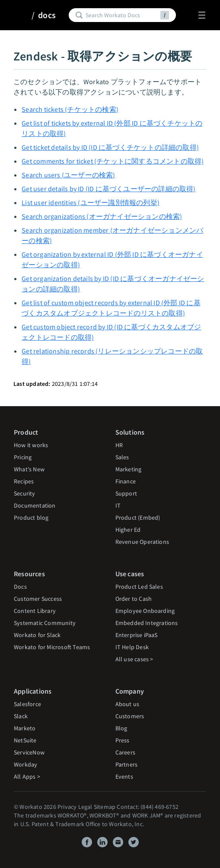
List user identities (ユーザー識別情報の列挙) (91, 202)
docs (47, 15)
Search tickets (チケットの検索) (70, 109)
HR (119, 445)
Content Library (35, 611)
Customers (130, 716)
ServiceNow (29, 752)
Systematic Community (45, 623)
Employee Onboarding (145, 611)
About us (128, 704)
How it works (31, 445)
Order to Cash (134, 599)
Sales (122, 457)
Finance (126, 481)
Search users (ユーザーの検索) (68, 175)
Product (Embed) (138, 518)
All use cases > (134, 659)
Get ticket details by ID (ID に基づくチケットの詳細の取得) (110, 147)
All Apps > (27, 776)
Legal (85, 807)
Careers (125, 752)
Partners (127, 764)
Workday (26, 764)
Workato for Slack (37, 635)
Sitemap (105, 807)
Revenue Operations (142, 542)
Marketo (25, 728)
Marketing (129, 469)
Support (126, 493)
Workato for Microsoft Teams (52, 647)
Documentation (35, 505)
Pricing (23, 457)
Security (25, 493)
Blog (121, 728)
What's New (29, 469)
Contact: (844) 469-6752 (148, 807)
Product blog (31, 518)
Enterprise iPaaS (137, 635)
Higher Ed (128, 530)
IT (118, 505)
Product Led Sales (139, 587)
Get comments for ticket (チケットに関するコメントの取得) (113, 161)
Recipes (24, 481)
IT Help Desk (132, 647)
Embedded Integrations (147, 623)
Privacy (67, 807)
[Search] (121, 15)
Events (124, 776)
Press (123, 740)
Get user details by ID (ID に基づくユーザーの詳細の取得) (108, 189)
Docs (20, 587)
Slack (21, 716)
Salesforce (27, 704)
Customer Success (38, 599)
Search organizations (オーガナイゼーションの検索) (102, 216)
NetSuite (25, 740)
